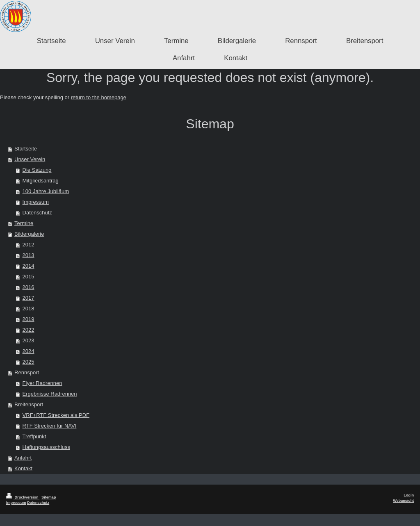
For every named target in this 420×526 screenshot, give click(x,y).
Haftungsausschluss (46, 447)
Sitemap (49, 497)
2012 (29, 245)
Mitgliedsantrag (41, 181)
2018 (29, 309)
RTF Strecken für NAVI (50, 426)
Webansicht (403, 501)
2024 (29, 351)
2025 (29, 362)
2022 (29, 330)
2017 (29, 298)
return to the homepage (99, 97)
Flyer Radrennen (42, 383)
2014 (29, 266)
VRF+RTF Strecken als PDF (56, 415)
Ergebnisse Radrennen (50, 394)
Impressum (36, 202)
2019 (29, 319)
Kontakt (23, 468)
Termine (24, 223)
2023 (29, 340)
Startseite (26, 149)
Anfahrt (23, 458)
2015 (29, 277)
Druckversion (23, 497)
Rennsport (27, 372)
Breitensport (29, 404)
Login (409, 495)
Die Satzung (37, 170)
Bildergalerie (29, 234)
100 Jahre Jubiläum (46, 191)
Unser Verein (30, 159)
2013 (29, 255)
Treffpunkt (34, 436)
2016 (29, 287)
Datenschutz (37, 213)
